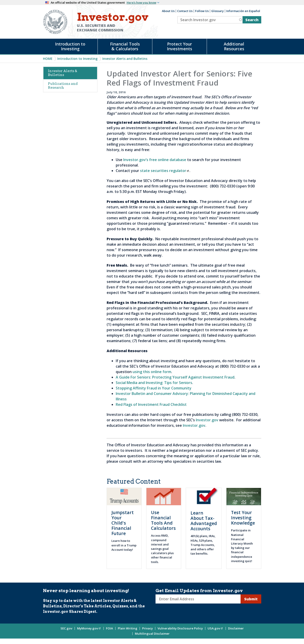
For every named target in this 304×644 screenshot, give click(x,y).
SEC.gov (66, 628)
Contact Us (185, 11)
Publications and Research (63, 86)
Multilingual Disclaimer (152, 634)
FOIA (109, 628)
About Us (168, 11)
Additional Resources (234, 46)
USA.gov (215, 628)
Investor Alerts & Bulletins (63, 73)
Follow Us (202, 11)
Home (48, 59)
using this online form (152, 372)
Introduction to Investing (70, 46)
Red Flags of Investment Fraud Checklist (151, 404)
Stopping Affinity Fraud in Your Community (154, 388)
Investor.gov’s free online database (155, 160)
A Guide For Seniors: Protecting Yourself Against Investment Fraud (175, 377)
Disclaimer (236, 628)
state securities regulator (165, 171)
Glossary (217, 11)
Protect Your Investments (180, 46)
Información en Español (243, 11)
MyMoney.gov (89, 628)
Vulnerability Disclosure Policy (180, 628)
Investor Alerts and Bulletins (125, 59)
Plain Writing (128, 628)
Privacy (147, 628)
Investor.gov (207, 420)
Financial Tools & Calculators (125, 46)
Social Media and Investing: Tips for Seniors (154, 383)
